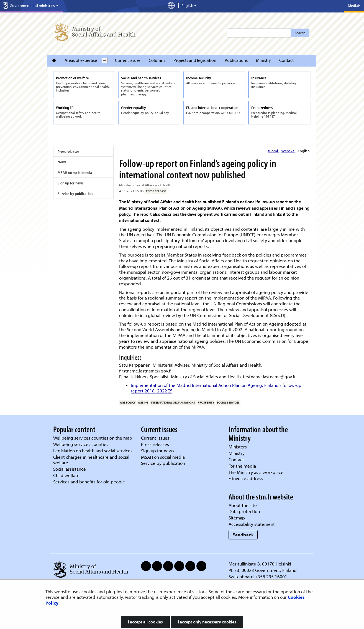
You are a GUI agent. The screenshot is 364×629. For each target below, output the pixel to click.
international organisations (173, 402)
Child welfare (66, 475)
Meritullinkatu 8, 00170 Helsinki (260, 564)
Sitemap (237, 518)
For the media (242, 466)
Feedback (243, 535)
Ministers (238, 447)
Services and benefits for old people (89, 482)
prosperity (206, 402)
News (62, 162)
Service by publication (75, 194)
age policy (128, 402)
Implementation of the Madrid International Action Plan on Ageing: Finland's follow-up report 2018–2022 (216, 388)
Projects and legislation (195, 60)
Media (354, 6)
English (304, 151)
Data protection (244, 511)
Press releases (68, 151)
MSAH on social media (75, 173)
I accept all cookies (145, 622)
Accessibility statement (252, 524)
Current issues (128, 60)
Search (300, 33)
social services (228, 402)
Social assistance (70, 469)
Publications (236, 60)
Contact (286, 60)
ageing (143, 402)
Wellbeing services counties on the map (93, 438)
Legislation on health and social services (93, 451)
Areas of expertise (81, 60)
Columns (157, 60)
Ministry (263, 60)
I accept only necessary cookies (207, 622)
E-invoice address (246, 478)
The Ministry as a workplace (256, 472)
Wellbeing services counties (81, 444)
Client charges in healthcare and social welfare (91, 460)
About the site (243, 505)
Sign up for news (71, 183)
